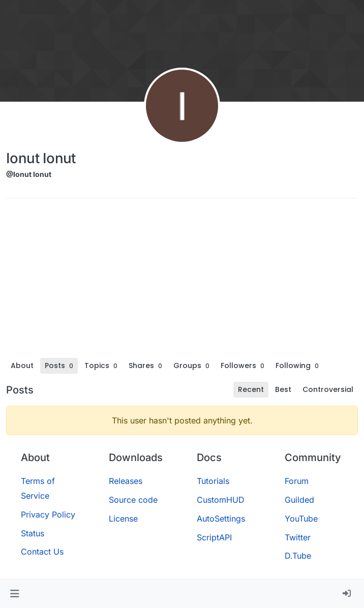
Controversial (328, 389)
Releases (126, 481)
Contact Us (42, 552)
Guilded (299, 500)
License (123, 519)
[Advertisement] (182, 282)
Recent (251, 389)
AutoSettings (221, 519)
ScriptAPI (214, 537)
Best (283, 389)
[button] (14, 594)
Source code (133, 500)
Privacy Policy (48, 514)
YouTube (301, 519)
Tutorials (213, 481)
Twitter (298, 537)
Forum (297, 481)
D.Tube (298, 556)
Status (33, 533)
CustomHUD (221, 500)
